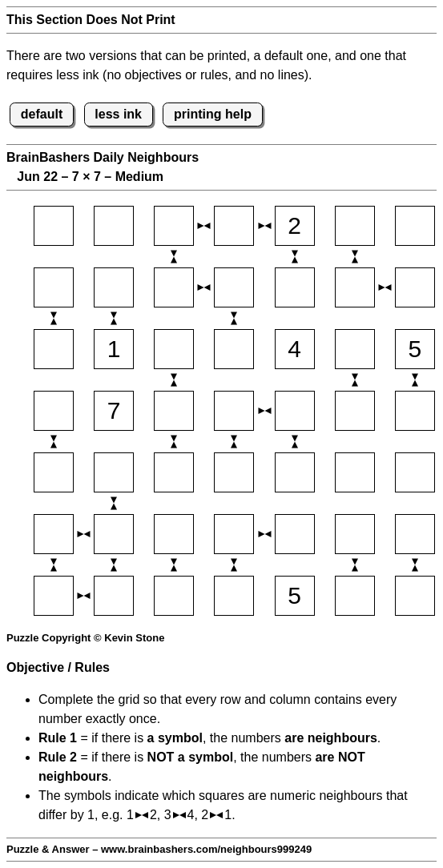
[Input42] (114, 411)
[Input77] (415, 596)
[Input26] (355, 287)
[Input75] (295, 596)
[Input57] (415, 472)
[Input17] (415, 226)
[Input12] (114, 226)
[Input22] (114, 287)
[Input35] (295, 349)
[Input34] (234, 349)
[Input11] (54, 226)
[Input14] (234, 226)
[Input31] (54, 349)
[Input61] (54, 534)
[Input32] (114, 349)
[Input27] (415, 287)
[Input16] (355, 226)
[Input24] (234, 287)
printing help (213, 114)
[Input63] (174, 534)
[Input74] (234, 596)
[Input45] (295, 411)
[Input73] (174, 596)
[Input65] (295, 534)
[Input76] (355, 596)
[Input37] (415, 349)
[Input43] (174, 411)
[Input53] (174, 472)
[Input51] (54, 472)
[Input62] (114, 534)
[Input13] (174, 226)
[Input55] (295, 472)
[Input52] (114, 472)
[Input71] (54, 596)
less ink (118, 114)
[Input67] (415, 534)
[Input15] (295, 226)
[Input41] (54, 411)
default (42, 114)
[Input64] (234, 534)
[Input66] (355, 534)
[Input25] (295, 287)
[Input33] (174, 349)
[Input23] (174, 287)
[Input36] (355, 349)
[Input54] (234, 472)
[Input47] (415, 411)
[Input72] (114, 596)
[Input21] (54, 287)
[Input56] (355, 472)
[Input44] (234, 411)
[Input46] (355, 411)
